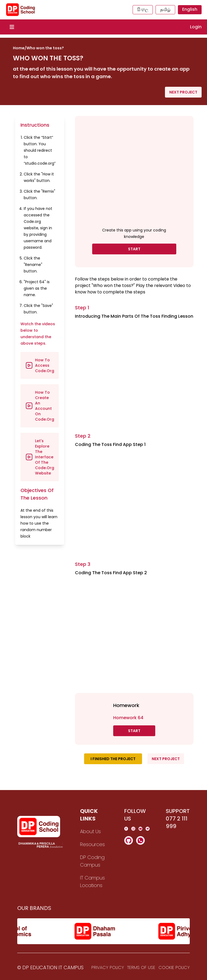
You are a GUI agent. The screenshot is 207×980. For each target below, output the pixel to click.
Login (196, 27)
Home (19, 48)
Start (134, 249)
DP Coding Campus (92, 861)
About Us (90, 831)
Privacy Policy (108, 967)
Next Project (183, 92)
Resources (92, 844)
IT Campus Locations (92, 882)
